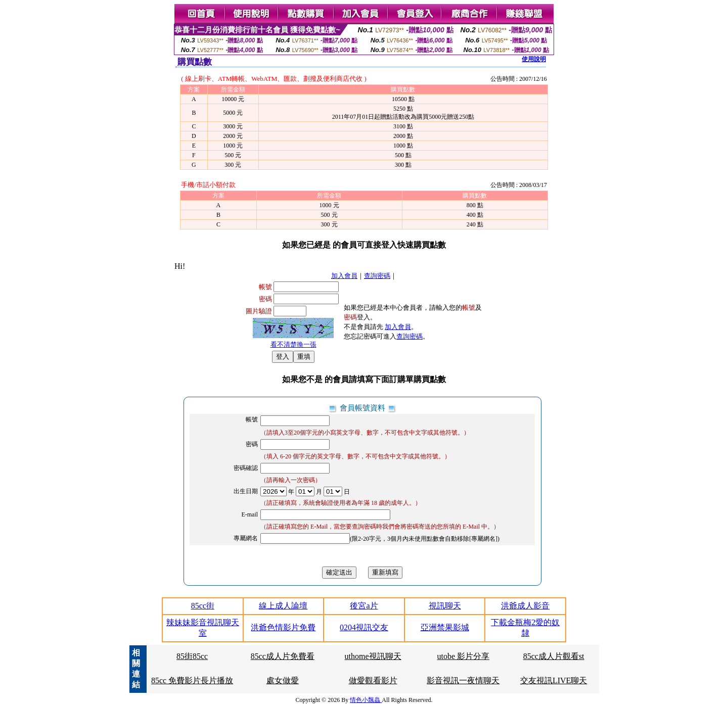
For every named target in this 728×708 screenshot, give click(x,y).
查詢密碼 (377, 276)
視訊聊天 (445, 606)
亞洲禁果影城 (445, 627)
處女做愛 (283, 680)
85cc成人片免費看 (283, 656)
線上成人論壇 (283, 606)
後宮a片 (364, 606)
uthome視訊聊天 (373, 656)
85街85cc (192, 656)
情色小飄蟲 (366, 700)
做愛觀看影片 (373, 680)
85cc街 (203, 606)
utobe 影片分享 (464, 656)
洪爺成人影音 (525, 606)
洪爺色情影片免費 (283, 627)
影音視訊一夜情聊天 (463, 680)
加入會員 (344, 276)
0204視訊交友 (364, 627)
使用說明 (534, 59)
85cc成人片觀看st (554, 656)
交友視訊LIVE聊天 (554, 680)
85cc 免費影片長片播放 (192, 680)
